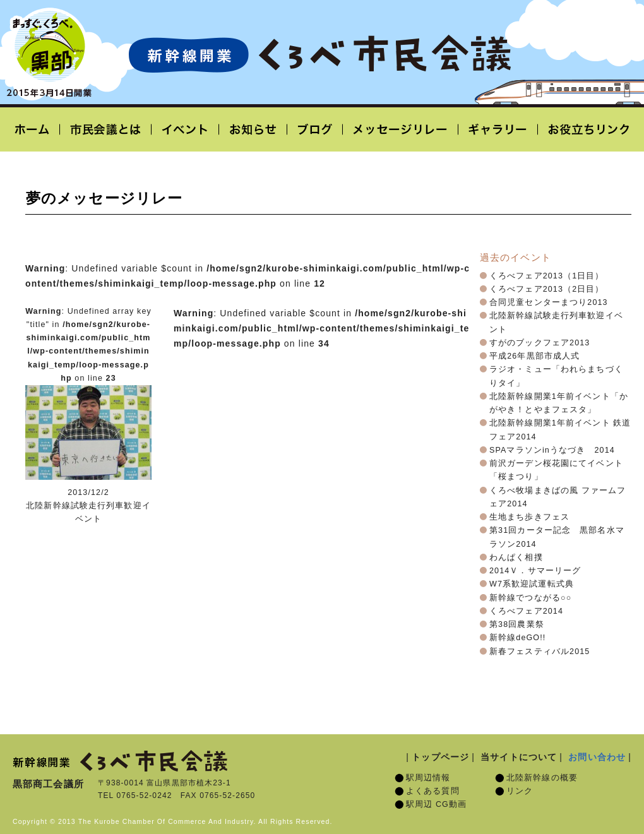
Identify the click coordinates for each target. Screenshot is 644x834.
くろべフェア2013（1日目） (547, 276)
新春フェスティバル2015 (540, 652)
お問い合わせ (597, 757)
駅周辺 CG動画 (436, 804)
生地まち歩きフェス (529, 517)
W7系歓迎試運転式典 (532, 584)
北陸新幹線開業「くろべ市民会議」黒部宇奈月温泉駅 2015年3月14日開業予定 (319, 54)
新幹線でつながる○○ (530, 598)
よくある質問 (433, 791)
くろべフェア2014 (526, 611)
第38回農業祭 (517, 624)
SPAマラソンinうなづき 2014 (552, 450)
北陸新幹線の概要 (542, 778)
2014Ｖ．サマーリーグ (535, 571)
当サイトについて (519, 757)
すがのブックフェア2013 (540, 343)
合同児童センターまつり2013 (549, 302)
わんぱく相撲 (516, 557)
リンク (520, 791)
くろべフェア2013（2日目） (547, 289)
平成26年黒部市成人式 (534, 356)
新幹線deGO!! (517, 638)
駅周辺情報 (428, 778)
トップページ (440, 757)
